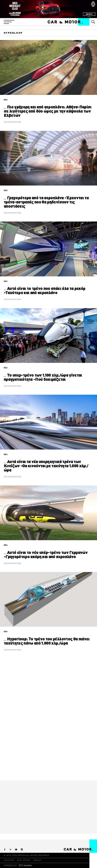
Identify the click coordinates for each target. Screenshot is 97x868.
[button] (9, 22)
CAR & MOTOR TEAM (12, 122)
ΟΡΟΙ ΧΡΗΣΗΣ (24, 860)
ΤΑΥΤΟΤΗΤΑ (9, 860)
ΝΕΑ (6, 100)
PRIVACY (37, 860)
